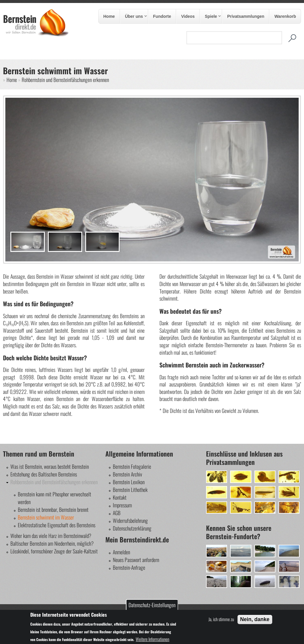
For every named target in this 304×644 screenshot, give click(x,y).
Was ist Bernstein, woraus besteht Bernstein (50, 466)
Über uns (134, 17)
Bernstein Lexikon (129, 482)
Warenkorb (285, 16)
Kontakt (120, 497)
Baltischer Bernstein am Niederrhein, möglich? (52, 543)
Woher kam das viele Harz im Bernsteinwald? (51, 536)
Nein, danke (255, 619)
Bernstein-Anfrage (129, 567)
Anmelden (121, 552)
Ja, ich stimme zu (221, 619)
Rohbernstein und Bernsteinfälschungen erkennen (65, 80)
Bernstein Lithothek (130, 490)
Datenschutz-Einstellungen (152, 605)
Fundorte (162, 16)
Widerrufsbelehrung (130, 520)
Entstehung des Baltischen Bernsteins (44, 474)
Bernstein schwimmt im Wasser (46, 517)
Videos (188, 16)
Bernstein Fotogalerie (132, 466)
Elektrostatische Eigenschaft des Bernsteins (57, 525)
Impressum (122, 505)
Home (109, 16)
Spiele (210, 17)
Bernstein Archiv (127, 474)
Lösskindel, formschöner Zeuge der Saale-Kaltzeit (54, 551)
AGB (117, 513)
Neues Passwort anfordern (136, 560)
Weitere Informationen (152, 639)
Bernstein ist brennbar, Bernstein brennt (53, 509)
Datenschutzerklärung (132, 528)
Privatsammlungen (246, 16)
